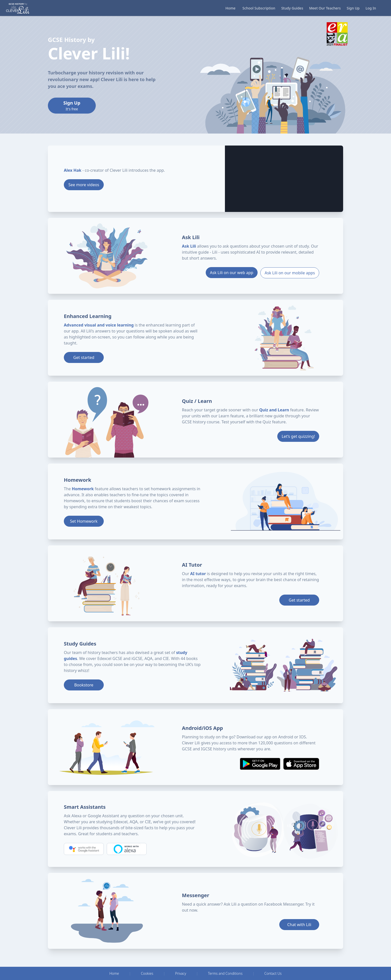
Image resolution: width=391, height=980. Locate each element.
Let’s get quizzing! (298, 436)
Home (114, 973)
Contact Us (273, 973)
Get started (84, 357)
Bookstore (84, 685)
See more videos (84, 185)
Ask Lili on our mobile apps (290, 273)
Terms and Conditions (225, 973)
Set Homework (84, 521)
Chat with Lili (299, 925)
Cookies (147, 973)
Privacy (181, 973)
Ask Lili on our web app (231, 273)
